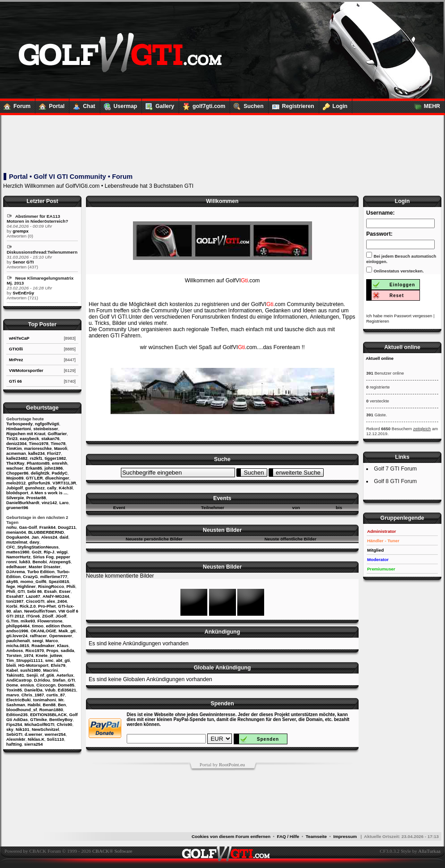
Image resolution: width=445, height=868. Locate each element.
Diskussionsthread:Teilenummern (42, 252)
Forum (15, 104)
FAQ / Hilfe (288, 836)
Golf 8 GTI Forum (395, 481)
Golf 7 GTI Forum (395, 469)
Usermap (119, 104)
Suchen (247, 104)
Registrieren (291, 104)
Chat (82, 104)
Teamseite (316, 836)
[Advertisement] (222, 144)
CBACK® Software (112, 851)
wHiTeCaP (19, 338)
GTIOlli (16, 349)
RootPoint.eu (232, 764)
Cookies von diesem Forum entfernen (231, 836)
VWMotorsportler (26, 370)
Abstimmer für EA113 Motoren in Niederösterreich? (37, 219)
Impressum (345, 836)
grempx (21, 231)
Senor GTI (23, 262)
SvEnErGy (23, 293)
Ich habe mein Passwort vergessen (399, 316)
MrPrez (16, 360)
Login (334, 104)
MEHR (425, 104)
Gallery (158, 104)
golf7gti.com (202, 104)
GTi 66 (15, 381)
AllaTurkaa (429, 851)
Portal (50, 104)
